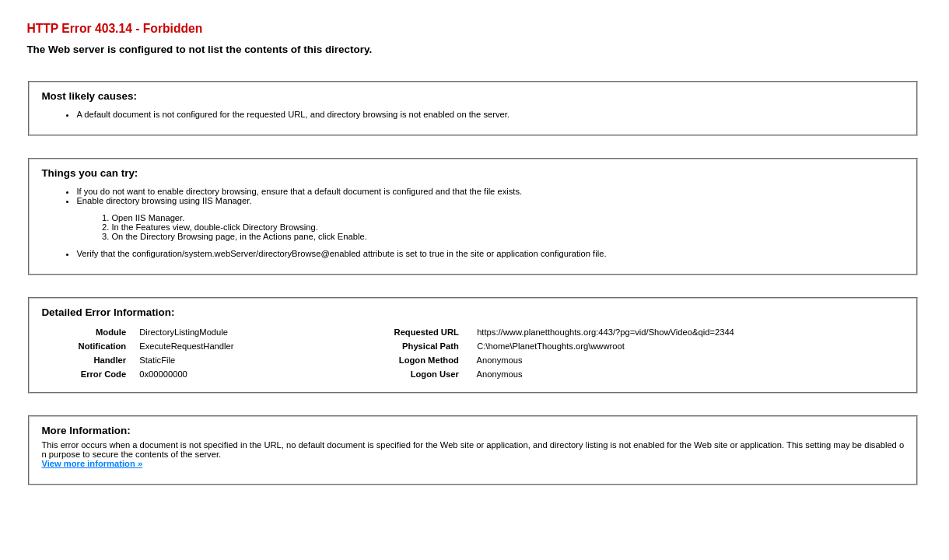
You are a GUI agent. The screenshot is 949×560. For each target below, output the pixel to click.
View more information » (92, 464)
